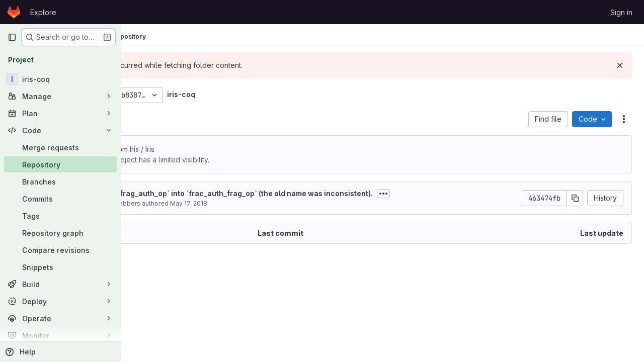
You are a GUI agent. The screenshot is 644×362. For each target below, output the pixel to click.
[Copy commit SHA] (575, 198)
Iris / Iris (217, 149)
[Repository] (60, 164)
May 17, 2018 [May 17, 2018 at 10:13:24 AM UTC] (263, 203)
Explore (43, 12)
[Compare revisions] (60, 250)
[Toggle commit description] (458, 194)
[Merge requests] (60, 147)
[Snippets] (60, 267)
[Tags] (60, 216)
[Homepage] (14, 12)
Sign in (621, 12)
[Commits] (60, 199)
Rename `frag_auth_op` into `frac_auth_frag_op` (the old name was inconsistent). (304, 193)
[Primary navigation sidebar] (12, 37)
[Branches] (60, 182)
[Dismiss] (620, 65)
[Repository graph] (60, 233)
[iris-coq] (60, 79)
